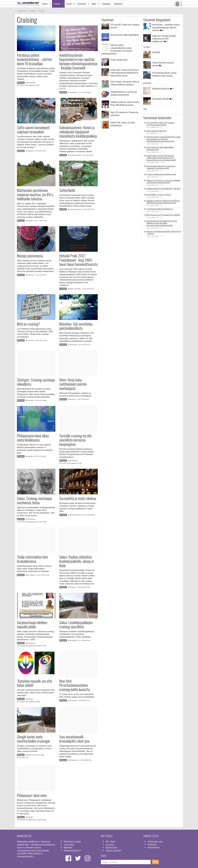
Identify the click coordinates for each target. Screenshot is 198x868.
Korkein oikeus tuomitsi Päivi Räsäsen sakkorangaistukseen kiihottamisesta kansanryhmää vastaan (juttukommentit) (161, 158)
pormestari (147, 83)
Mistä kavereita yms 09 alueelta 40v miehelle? (163, 215)
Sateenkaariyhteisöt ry (72, 850)
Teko (145, 109)
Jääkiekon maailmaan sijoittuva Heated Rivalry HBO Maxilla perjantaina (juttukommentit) (163, 202)
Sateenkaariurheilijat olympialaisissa (160, 209)
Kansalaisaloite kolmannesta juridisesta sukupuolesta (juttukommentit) (161, 167)
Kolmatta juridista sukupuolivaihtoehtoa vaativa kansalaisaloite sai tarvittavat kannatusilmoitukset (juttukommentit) (164, 139)
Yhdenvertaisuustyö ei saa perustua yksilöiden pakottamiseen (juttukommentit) (163, 182)
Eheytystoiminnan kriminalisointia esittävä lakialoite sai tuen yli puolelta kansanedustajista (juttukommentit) (162, 223)
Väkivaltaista (163, 88)
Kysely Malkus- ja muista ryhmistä (159, 195)
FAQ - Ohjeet (110, 841)
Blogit (94, 4)
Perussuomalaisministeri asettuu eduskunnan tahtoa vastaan (164, 74)
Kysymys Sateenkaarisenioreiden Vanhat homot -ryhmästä (164, 233)
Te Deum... (147, 47)
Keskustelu (82, 4)
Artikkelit (57, 4)
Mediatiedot (68, 847)
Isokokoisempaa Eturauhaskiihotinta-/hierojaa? (164, 189)
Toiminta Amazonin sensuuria (163, 64)
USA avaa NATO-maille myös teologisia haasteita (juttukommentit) (161, 124)
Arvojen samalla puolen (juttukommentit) (161, 174)
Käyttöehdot (152, 844)
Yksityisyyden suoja (155, 841)
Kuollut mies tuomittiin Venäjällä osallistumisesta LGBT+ (164, 39)
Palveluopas (106, 4)
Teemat (69, 4)
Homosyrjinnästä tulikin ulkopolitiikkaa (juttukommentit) (160, 149)
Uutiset (45, 4)
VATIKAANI (156, 52)
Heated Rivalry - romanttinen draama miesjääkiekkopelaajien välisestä (166, 27)
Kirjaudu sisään (111, 847)
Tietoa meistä (69, 844)
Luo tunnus (110, 844)
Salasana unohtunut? (114, 850)
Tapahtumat (118, 4)
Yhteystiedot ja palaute (72, 841)
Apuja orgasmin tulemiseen (157, 131)
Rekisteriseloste (154, 847)
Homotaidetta (163, 99)
